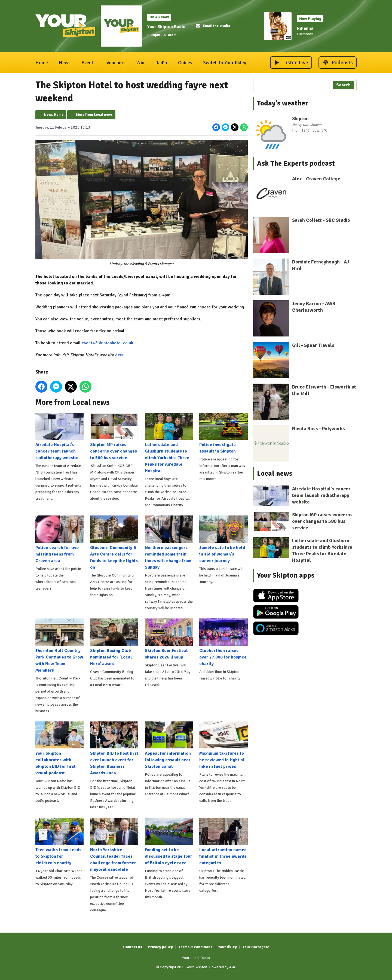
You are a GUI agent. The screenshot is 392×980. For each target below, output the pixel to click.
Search (343, 85)
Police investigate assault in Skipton (223, 433)
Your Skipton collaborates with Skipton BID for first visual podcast (59, 748)
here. (120, 355)
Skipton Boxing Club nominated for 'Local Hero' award (114, 642)
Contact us (133, 947)
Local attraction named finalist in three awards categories (223, 842)
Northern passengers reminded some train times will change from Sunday (169, 543)
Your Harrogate (256, 947)
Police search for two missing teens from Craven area (59, 539)
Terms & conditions (195, 947)
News (65, 63)
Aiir (232, 967)
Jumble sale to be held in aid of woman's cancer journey (223, 539)
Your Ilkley (227, 947)
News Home (54, 115)
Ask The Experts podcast (296, 163)
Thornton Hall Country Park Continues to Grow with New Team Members (59, 646)
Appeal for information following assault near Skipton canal (169, 745)
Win (140, 63)
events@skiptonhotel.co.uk (107, 343)
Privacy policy (160, 947)
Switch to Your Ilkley (225, 63)
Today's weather (283, 103)
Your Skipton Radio (166, 27)
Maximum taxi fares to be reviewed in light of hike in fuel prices (223, 745)
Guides (185, 63)
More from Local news (94, 115)
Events (88, 63)
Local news (275, 474)
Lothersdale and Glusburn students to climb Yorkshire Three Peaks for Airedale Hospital (169, 443)
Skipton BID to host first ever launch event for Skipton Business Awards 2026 (114, 748)
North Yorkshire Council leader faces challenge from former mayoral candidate (114, 845)
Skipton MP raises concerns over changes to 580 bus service (114, 436)
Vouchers (116, 63)
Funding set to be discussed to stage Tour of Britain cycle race (169, 842)
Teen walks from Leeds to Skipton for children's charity (59, 842)
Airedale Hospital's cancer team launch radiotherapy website (59, 436)
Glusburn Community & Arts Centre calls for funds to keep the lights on (114, 543)
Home (42, 63)
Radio (161, 63)
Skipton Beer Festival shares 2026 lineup (169, 639)
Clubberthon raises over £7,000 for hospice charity (223, 642)
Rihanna (305, 28)
